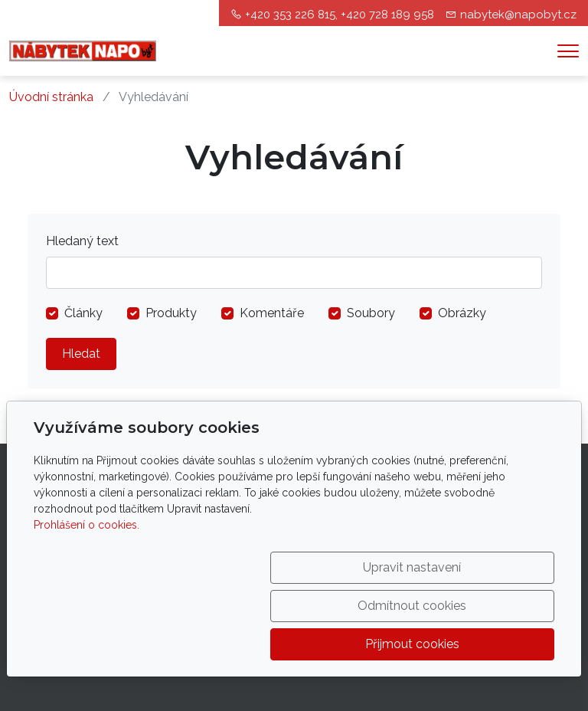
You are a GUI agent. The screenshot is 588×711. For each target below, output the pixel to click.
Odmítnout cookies (328, 644)
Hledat (81, 354)
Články (83, 313)
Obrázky (462, 313)
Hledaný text (82, 241)
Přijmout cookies (480, 644)
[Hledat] (294, 273)
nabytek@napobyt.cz (518, 15)
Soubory (371, 313)
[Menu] (568, 51)
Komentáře (272, 313)
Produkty (171, 313)
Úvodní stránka (51, 97)
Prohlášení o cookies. (87, 601)
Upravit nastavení (175, 644)
